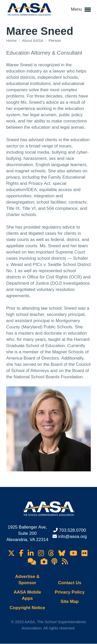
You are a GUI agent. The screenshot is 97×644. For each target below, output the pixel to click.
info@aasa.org (73, 536)
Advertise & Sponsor (27, 580)
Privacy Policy (70, 592)
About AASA (33, 40)
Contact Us (70, 583)
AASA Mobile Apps (27, 595)
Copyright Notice (27, 608)
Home (12, 40)
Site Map (70, 601)
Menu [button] (81, 10)
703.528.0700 (72, 530)
